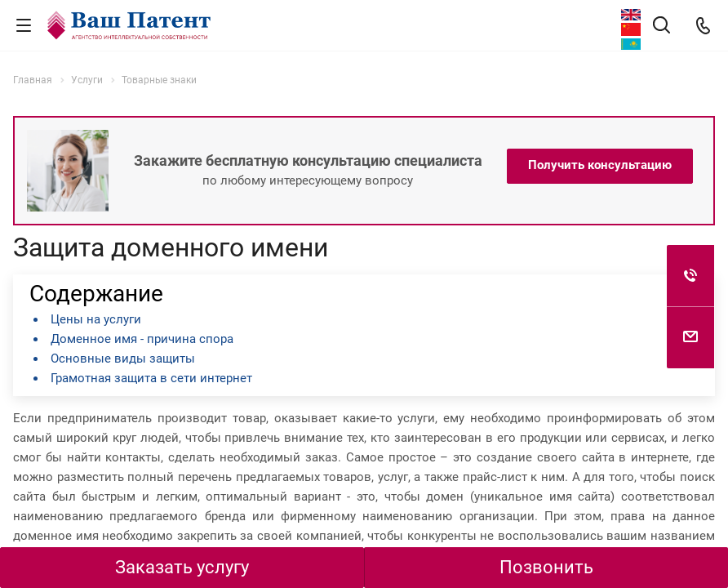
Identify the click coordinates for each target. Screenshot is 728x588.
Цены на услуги (96, 319)
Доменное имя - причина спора (142, 339)
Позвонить (546, 567)
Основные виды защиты (123, 359)
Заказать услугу (182, 567)
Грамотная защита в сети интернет (151, 378)
